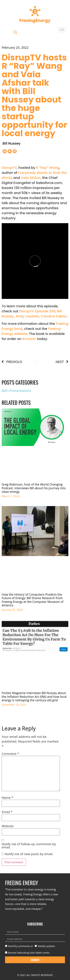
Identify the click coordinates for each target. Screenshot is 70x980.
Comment (10, 754)
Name (7, 798)
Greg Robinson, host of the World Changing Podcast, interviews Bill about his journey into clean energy (34, 488)
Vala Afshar (31, 178)
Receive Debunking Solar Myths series (29, 953)
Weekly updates (46, 946)
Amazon (29, 339)
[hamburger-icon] (62, 30)
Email (7, 812)
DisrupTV (9, 168)
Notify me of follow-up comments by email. (29, 846)
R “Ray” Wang (48, 168)
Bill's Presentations (16, 391)
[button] (5, 151)
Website (8, 826)
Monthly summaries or (21, 946)
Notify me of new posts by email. (29, 854)
